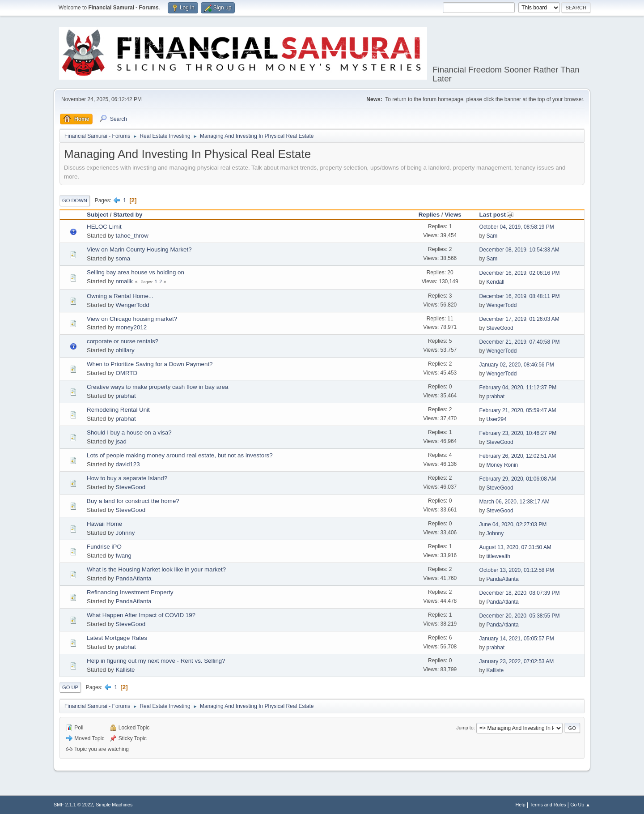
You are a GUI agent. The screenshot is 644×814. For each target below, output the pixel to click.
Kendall (496, 282)
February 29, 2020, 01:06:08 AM (518, 479)
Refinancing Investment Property (130, 592)
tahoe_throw (132, 236)
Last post (497, 215)
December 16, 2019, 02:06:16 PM (520, 273)
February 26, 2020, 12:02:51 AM (518, 456)
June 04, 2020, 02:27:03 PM (513, 524)
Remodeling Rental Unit (118, 410)
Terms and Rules (548, 805)
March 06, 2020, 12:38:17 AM (515, 502)
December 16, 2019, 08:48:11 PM (520, 296)
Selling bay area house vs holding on (136, 272)
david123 (127, 464)
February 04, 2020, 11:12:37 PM (518, 388)
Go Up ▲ (580, 805)
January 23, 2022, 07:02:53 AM (517, 661)
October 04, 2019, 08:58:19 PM (517, 227)
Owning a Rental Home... (120, 296)
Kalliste (125, 670)
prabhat (125, 396)
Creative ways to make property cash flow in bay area (157, 387)
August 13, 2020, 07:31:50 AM (515, 547)
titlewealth (498, 556)
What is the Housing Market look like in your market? (156, 569)
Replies (429, 215)
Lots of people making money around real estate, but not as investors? (180, 455)
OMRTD (126, 373)
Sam (492, 236)
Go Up (70, 687)
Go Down (75, 200)
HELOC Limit (104, 227)
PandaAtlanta (133, 578)
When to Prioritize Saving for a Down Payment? (150, 364)
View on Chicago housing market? (132, 319)
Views (453, 215)
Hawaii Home (104, 524)
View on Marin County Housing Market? (139, 249)
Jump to (465, 728)
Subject (97, 215)
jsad (121, 441)
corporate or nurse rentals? (123, 341)
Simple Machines (114, 805)
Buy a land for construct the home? (133, 501)
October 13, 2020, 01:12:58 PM (517, 570)
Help (521, 805)
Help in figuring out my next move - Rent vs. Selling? (156, 661)
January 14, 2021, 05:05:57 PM (517, 639)
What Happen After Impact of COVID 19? (141, 615)
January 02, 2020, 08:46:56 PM (517, 365)
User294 (497, 419)
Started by (128, 215)
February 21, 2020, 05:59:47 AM (518, 410)
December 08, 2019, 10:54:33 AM (519, 250)
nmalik (124, 281)
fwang (123, 556)
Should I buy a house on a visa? (129, 433)
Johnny (125, 533)
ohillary (125, 350)
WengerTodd (132, 305)
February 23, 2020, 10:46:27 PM (518, 433)
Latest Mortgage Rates (117, 638)
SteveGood (500, 328)
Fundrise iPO (104, 547)
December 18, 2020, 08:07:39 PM (520, 593)
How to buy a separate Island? (127, 478)
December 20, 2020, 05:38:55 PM (520, 616)
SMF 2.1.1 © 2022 (73, 805)
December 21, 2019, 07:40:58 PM (520, 342)
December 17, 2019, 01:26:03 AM (519, 319)
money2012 (131, 327)
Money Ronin (502, 465)
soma (123, 258)
